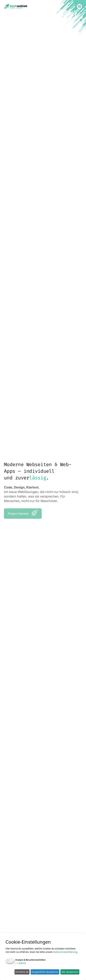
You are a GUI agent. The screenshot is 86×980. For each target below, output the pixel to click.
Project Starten (23, 513)
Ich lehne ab (22, 972)
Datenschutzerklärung (65, 952)
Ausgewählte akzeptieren (45, 972)
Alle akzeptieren (70, 972)
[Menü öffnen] (79, 6)
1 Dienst (21, 963)
